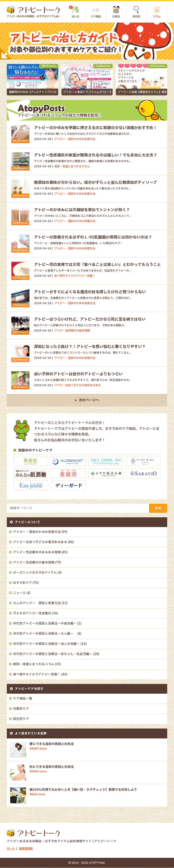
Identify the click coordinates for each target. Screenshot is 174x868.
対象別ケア (21, 709)
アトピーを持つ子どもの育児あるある (40, 542)
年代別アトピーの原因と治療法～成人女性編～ (46, 644)
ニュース (19, 593)
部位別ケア (21, 719)
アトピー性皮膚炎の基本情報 (34, 563)
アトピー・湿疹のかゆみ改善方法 (37, 532)
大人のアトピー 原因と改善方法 (37, 603)
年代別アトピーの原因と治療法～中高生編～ (45, 624)
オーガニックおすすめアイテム (35, 573)
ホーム (11, 849)
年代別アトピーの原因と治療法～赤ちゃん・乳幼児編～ (53, 654)
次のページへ (89, 401)
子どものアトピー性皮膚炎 (32, 614)
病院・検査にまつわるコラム (34, 665)
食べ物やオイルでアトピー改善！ (37, 675)
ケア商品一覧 (23, 699)
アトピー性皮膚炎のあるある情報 (37, 553)
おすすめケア (23, 583)
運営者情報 (26, 849)
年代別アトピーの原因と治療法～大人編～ (45, 634)
